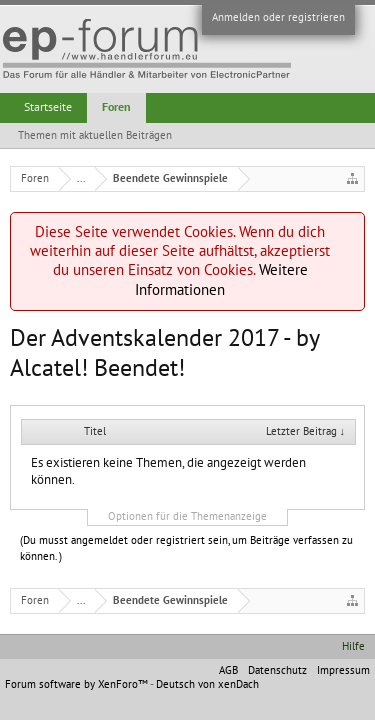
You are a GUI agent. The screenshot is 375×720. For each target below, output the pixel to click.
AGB (228, 670)
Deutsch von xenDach (207, 684)
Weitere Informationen (221, 279)
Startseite (48, 107)
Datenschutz (277, 670)
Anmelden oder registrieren (278, 17)
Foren (116, 107)
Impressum (343, 670)
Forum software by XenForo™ (77, 684)
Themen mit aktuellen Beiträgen (95, 135)
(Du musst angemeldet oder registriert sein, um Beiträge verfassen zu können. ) (186, 548)
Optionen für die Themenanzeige (187, 516)
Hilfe (353, 646)
